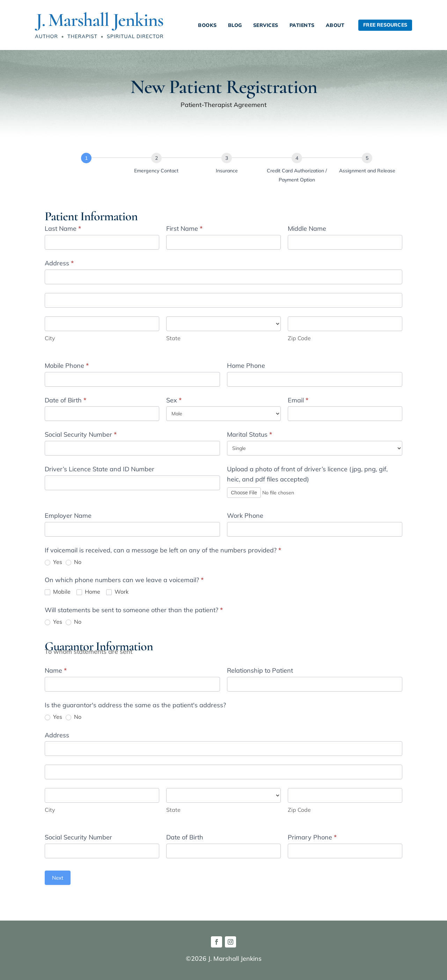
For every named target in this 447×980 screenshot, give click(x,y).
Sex (174, 400)
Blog (235, 25)
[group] (223, 174)
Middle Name (307, 228)
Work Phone (245, 516)
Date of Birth (65, 400)
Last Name (63, 228)
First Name (184, 228)
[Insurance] (227, 158)
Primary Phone (312, 837)
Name (56, 670)
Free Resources (385, 25)
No (74, 562)
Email (298, 400)
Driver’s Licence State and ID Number (100, 469)
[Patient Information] (86, 158)
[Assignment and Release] (367, 158)
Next (58, 878)
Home (88, 592)
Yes (53, 562)
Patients (302, 25)
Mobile (58, 592)
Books (207, 25)
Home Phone (246, 366)
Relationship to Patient (260, 670)
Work (117, 592)
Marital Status (250, 434)
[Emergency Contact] (156, 158)
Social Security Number (81, 434)
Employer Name (68, 516)
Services (266, 25)
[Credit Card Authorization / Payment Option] (297, 158)
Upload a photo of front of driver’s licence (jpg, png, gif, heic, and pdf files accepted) (307, 474)
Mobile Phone (67, 366)
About (335, 25)
